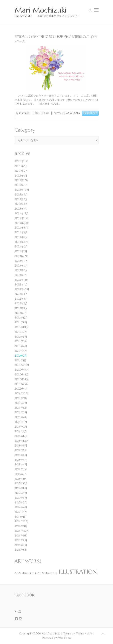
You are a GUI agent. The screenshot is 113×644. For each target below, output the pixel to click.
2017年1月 (20, 517)
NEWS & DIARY (71, 113)
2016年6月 (21, 550)
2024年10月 (22, 223)
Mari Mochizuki (40, 10)
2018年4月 (21, 465)
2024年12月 (22, 214)
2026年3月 (21, 166)
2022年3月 (21, 303)
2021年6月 (21, 337)
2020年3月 (21, 384)
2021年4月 (21, 346)
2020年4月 (22, 379)
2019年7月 (21, 403)
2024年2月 (21, 247)
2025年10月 (22, 190)
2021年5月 (21, 341)
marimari (24, 113)
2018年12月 (21, 436)
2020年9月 (22, 370)
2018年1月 (20, 479)
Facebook (25, 595)
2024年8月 (21, 232)
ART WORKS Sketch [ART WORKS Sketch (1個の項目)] (47, 573)
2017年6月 (21, 498)
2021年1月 (20, 360)
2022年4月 (21, 299)
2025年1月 (21, 209)
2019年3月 (21, 422)
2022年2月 (21, 308)
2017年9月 (21, 493)
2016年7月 (21, 545)
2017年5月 (21, 503)
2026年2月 (21, 171)
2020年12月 (22, 365)
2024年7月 (21, 237)
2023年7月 (21, 270)
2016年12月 (21, 521)
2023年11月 (21, 261)
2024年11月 (21, 218)
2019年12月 (21, 393)
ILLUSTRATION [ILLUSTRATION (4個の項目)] (78, 572)
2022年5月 (21, 294)
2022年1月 (21, 313)
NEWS (57, 113)
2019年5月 (21, 412)
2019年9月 (21, 398)
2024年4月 (21, 242)
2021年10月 (22, 327)
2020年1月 (21, 389)
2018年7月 (21, 450)
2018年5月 (21, 460)
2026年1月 (21, 176)
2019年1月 (21, 431)
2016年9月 (21, 536)
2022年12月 (21, 280)
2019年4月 (21, 417)
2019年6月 (21, 408)
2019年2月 (21, 427)
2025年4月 (21, 204)
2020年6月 (22, 375)
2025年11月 (21, 185)
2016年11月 (21, 526)
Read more (90, 113)
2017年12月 (21, 483)
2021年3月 (21, 351)
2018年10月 (22, 441)
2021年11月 (21, 322)
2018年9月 (21, 446)
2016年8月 (21, 540)
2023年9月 (21, 266)
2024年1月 (21, 251)
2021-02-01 (42, 113)
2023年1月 (21, 275)
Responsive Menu (96, 10)
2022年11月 (21, 285)
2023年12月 (21, 256)
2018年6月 (21, 455)
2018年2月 (21, 474)
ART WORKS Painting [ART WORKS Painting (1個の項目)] (25, 573)
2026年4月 (21, 161)
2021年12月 (21, 318)
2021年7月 (21, 332)
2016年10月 (22, 531)
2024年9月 (21, 228)
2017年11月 (21, 488)
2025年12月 (21, 180)
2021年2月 (21, 356)
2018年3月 (21, 469)
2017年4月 (21, 507)
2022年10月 (22, 289)
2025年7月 (21, 199)
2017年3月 (21, 512)
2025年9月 (21, 195)
